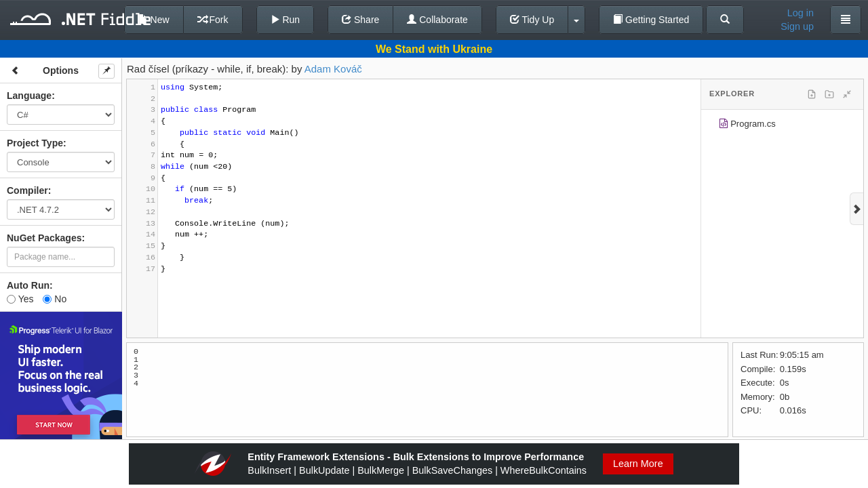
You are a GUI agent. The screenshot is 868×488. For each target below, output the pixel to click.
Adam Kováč (333, 69)
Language (29, 96)
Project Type (35, 143)
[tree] (782, 126)
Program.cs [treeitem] (747, 126)
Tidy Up (532, 20)
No (55, 299)
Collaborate (437, 20)
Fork (213, 20)
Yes (20, 299)
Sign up (797, 26)
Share (360, 20)
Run (285, 20)
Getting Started (651, 20)
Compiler (27, 190)
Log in (801, 13)
